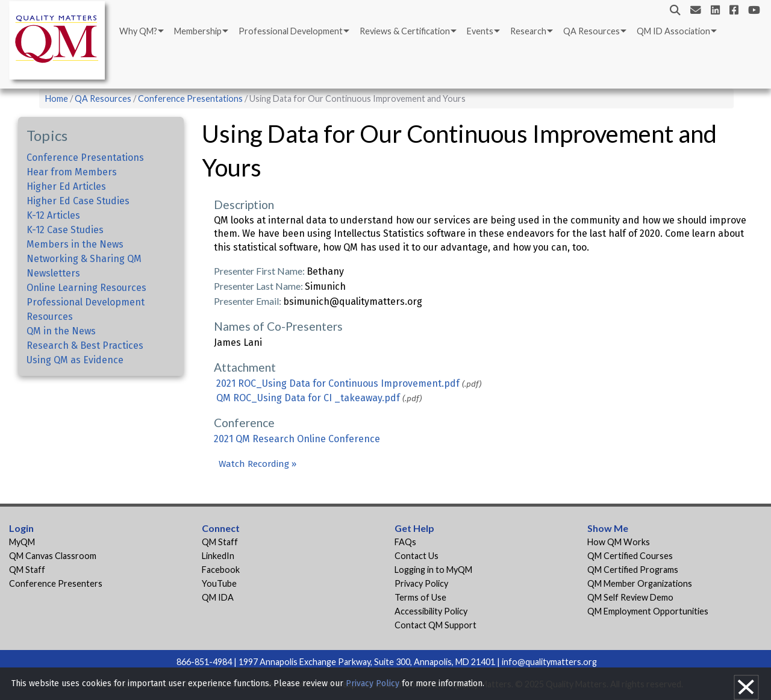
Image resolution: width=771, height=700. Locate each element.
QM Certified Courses (630, 556)
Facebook (221, 570)
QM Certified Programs (633, 570)
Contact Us (417, 556)
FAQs (405, 542)
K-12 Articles (53, 215)
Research (528, 31)
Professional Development (291, 31)
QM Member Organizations (640, 583)
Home (57, 98)
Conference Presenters (56, 583)
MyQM (22, 542)
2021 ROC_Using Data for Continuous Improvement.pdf (338, 383)
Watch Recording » (258, 464)
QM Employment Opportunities (648, 611)
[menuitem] (141, 31)
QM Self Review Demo (630, 597)
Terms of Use (420, 597)
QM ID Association (673, 31)
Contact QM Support (435, 625)
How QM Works (619, 542)
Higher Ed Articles (66, 186)
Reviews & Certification (405, 31)
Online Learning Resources (86, 288)
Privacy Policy (421, 583)
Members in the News (75, 244)
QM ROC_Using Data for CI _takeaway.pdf (308, 398)
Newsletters (53, 273)
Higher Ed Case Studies (78, 201)
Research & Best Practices (85, 345)
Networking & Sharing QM (84, 259)
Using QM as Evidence (75, 360)
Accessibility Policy (431, 611)
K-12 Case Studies (65, 230)
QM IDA (218, 597)
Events (480, 31)
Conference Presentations (190, 98)
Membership (198, 31)
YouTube (219, 583)
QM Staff (27, 570)
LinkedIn (218, 556)
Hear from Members (72, 172)
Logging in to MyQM (433, 570)
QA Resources (592, 31)
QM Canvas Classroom (53, 556)
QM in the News (61, 331)
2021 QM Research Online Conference (297, 439)
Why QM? (138, 31)
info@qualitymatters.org (549, 662)
